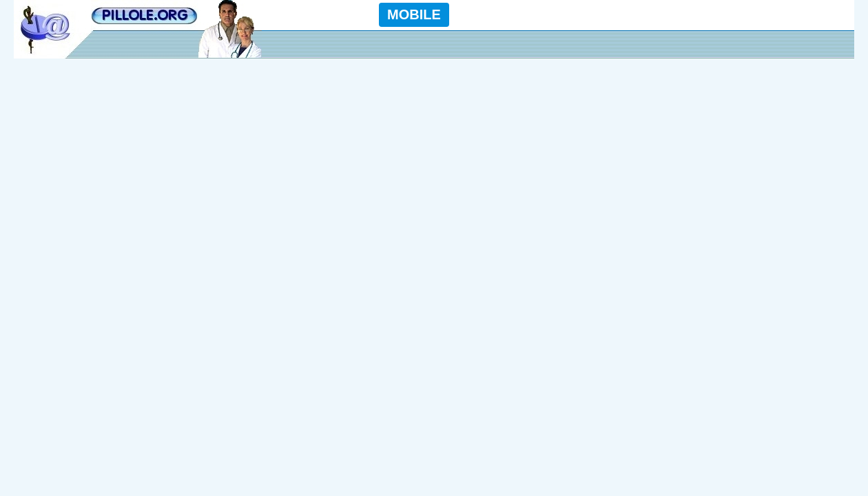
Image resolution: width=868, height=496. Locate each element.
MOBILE (414, 14)
